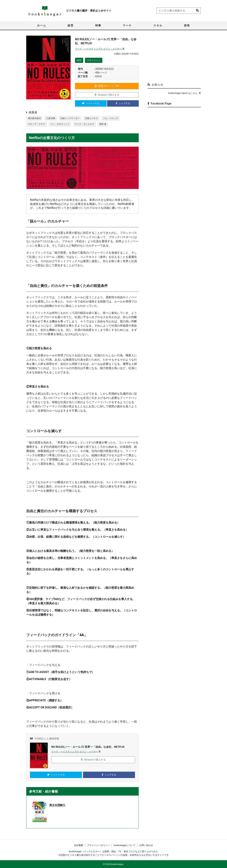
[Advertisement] (174, 58)
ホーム (42, 26)
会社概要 (79, 845)
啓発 (187, 26)
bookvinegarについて (125, 845)
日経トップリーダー (73, 118)
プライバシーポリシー (98, 845)
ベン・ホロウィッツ (62, 125)
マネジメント (94, 60)
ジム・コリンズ (116, 118)
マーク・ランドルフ (88, 125)
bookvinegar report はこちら (185, 93)
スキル (158, 26)
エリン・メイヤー (113, 49)
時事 (98, 26)
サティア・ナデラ (37, 125)
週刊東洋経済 (35, 118)
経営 (71, 26)
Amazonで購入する (107, 95)
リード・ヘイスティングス (89, 49)
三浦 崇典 (52, 118)
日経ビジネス (95, 118)
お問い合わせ (146, 845)
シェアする (123, 103)
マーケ (127, 26)
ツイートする (91, 103)
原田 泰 (108, 125)
